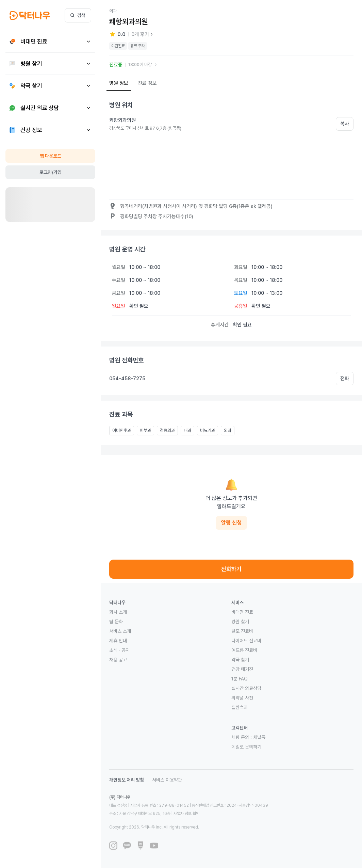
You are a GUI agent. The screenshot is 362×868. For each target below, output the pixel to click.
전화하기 (231, 569)
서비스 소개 (120, 631)
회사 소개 (118, 612)
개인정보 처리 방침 (127, 780)
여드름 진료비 (244, 650)
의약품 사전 (242, 698)
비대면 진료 (242, 612)
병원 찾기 (240, 622)
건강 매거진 (242, 669)
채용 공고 (118, 660)
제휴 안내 (118, 641)
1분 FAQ (240, 679)
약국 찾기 (240, 660)
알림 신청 (231, 523)
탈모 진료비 (242, 631)
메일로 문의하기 (246, 747)
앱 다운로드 (51, 156)
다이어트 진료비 (246, 641)
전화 (345, 379)
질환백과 (240, 707)
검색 (78, 15)
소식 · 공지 (119, 650)
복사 (345, 124)
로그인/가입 (51, 172)
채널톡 (259, 737)
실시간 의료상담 (246, 688)
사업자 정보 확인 (186, 814)
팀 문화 (116, 622)
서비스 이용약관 (167, 780)
